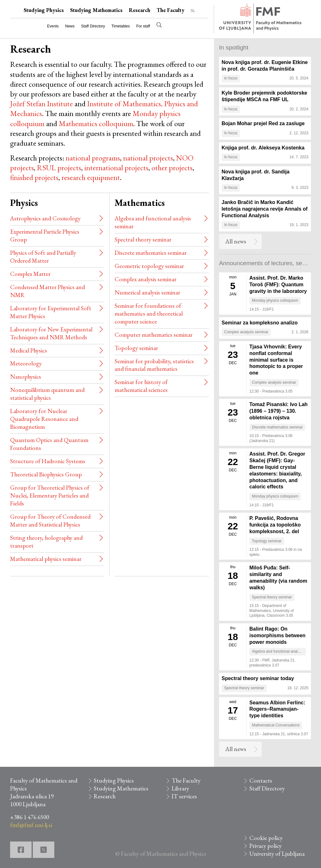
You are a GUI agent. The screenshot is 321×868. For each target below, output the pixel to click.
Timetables (121, 26)
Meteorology (26, 363)
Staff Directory (93, 26)
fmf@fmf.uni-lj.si (31, 825)
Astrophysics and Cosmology (45, 218)
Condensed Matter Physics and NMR (48, 291)
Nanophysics (26, 377)
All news (236, 241)
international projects (116, 168)
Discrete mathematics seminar (151, 253)
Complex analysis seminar (146, 279)
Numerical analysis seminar (147, 292)
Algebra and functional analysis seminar (153, 222)
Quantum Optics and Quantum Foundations (49, 444)
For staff (143, 26)
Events (53, 26)
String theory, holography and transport (46, 542)
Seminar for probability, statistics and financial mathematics (154, 365)
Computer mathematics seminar (154, 335)
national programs (93, 158)
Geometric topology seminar (149, 266)
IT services (184, 796)
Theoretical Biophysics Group (46, 474)
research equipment (91, 177)
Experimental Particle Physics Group (45, 236)
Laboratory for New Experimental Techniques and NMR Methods (51, 333)
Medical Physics (29, 350)
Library (180, 788)
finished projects (34, 177)
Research (140, 10)
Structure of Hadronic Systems (48, 461)
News (70, 26)
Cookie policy (266, 838)
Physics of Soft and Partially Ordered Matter (43, 257)
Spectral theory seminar (143, 239)
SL (193, 11)
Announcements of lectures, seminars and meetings (265, 263)
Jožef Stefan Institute (42, 104)
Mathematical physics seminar (46, 559)
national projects (148, 158)
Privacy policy (265, 846)
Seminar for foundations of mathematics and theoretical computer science (149, 314)
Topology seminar (136, 348)
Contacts (261, 781)
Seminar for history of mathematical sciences (141, 386)
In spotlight (234, 47)
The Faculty (170, 10)
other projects (172, 168)
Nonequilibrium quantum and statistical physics (47, 394)
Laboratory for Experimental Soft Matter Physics (51, 312)
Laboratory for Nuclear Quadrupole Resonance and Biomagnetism (44, 419)
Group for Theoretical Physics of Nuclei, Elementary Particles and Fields (50, 495)
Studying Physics (44, 10)
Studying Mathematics (96, 10)
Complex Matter (30, 274)
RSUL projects (59, 168)
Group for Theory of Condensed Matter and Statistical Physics (50, 521)
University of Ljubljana (277, 854)
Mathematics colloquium (96, 123)
